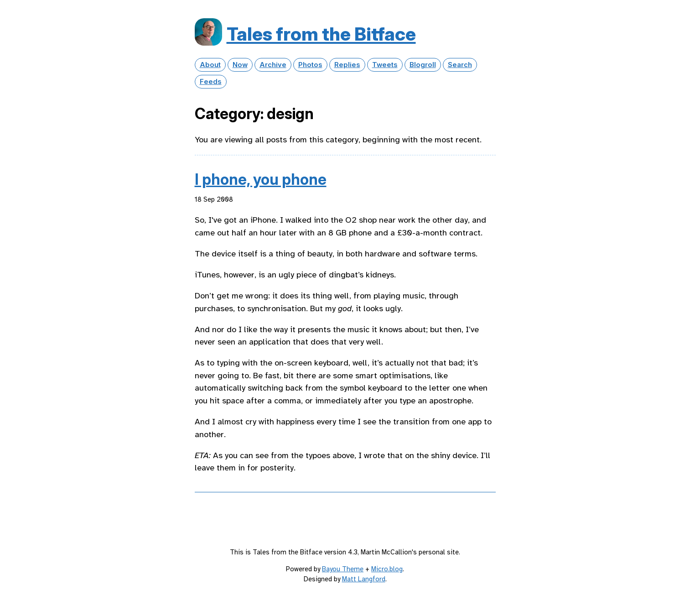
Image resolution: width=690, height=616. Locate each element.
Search (460, 65)
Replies (347, 65)
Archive (273, 65)
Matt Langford (364, 579)
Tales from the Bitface (321, 34)
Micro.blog (387, 569)
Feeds (211, 82)
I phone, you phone (261, 179)
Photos (310, 65)
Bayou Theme (343, 569)
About (210, 65)
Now (240, 65)
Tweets (385, 65)
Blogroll (423, 65)
